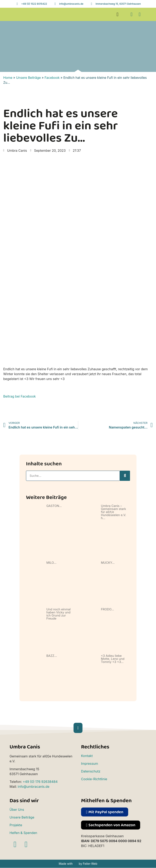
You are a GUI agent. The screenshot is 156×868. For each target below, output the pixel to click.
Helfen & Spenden (23, 833)
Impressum (90, 764)
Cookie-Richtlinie (94, 779)
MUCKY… (108, 563)
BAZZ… (52, 656)
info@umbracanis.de (34, 787)
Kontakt (87, 756)
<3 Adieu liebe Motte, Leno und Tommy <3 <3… (113, 659)
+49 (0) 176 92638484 (40, 782)
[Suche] (125, 476)
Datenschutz (91, 771)
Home (8, 78)
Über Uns (17, 810)
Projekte (16, 825)
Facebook (52, 78)
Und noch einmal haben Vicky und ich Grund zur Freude (58, 614)
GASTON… (54, 506)
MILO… (51, 563)
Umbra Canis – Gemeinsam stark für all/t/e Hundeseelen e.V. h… (114, 512)
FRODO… (108, 609)
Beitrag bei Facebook (19, 396)
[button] (117, 14)
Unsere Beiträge (28, 78)
